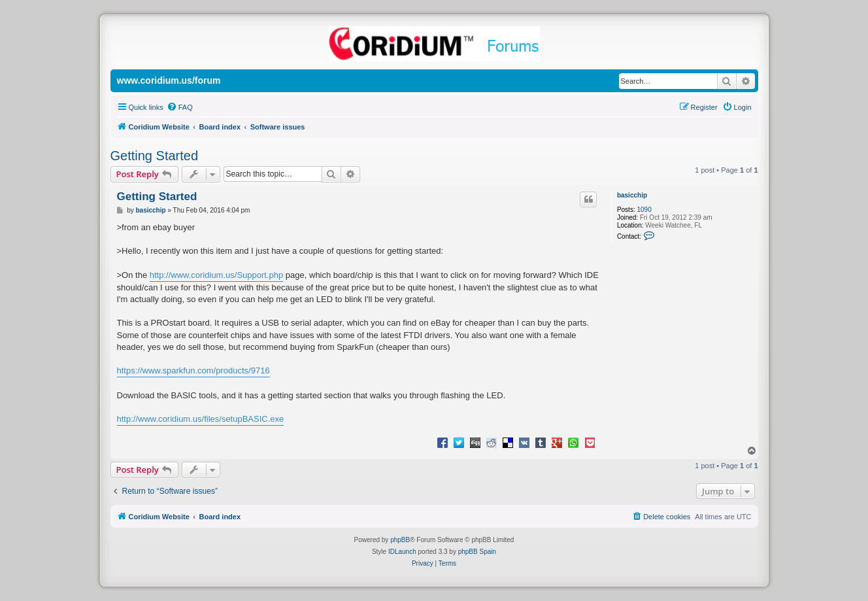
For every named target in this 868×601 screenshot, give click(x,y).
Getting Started (155, 156)
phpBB (400, 540)
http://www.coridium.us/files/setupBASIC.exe (201, 419)
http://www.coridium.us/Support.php (217, 275)
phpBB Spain (477, 552)
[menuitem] (180, 107)
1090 (644, 210)
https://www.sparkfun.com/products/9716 (193, 370)
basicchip (632, 195)
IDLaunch (402, 552)
